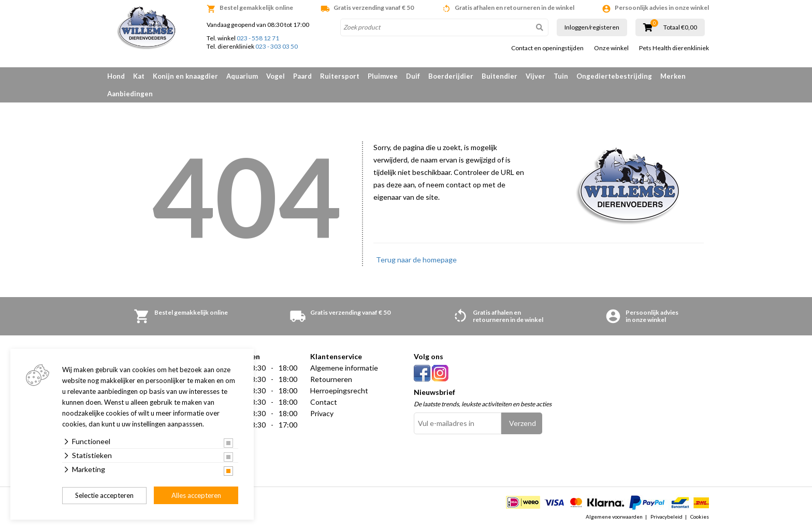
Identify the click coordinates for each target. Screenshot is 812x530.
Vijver (535, 76)
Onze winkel (611, 48)
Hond (116, 76)
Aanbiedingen (130, 94)
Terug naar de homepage (416, 260)
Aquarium (242, 76)
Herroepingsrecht (339, 391)
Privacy (322, 413)
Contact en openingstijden (547, 48)
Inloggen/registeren (592, 27)
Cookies (700, 517)
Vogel (275, 76)
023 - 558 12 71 (258, 38)
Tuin (561, 76)
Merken (673, 76)
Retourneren (331, 379)
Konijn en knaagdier (185, 76)
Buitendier (499, 76)
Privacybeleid (666, 517)
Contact (324, 402)
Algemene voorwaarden (614, 517)
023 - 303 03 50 (277, 46)
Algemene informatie (344, 368)
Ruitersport (340, 76)
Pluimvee (383, 76)
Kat (139, 76)
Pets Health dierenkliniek (674, 48)
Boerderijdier (451, 76)
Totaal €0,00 (680, 27)
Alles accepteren (196, 495)
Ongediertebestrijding (614, 76)
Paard (302, 76)
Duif (413, 76)
